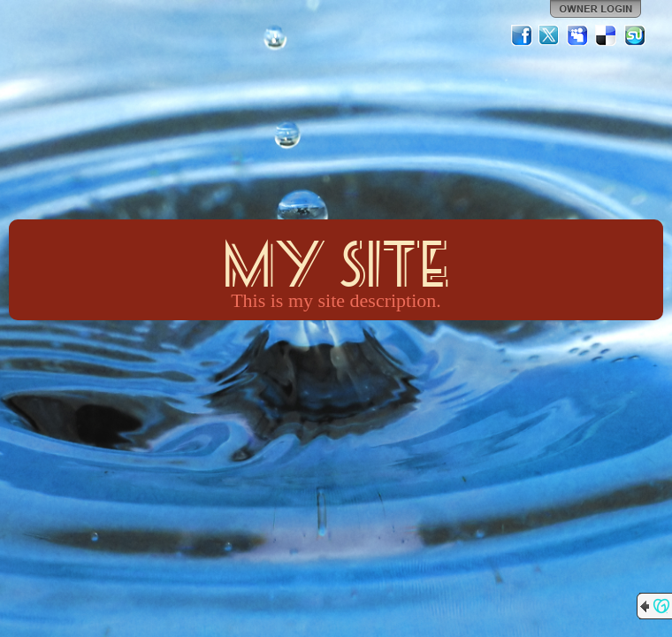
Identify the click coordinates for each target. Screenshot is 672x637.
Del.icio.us (607, 35)
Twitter (550, 35)
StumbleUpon (635, 35)
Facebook (522, 35)
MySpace (578, 35)
